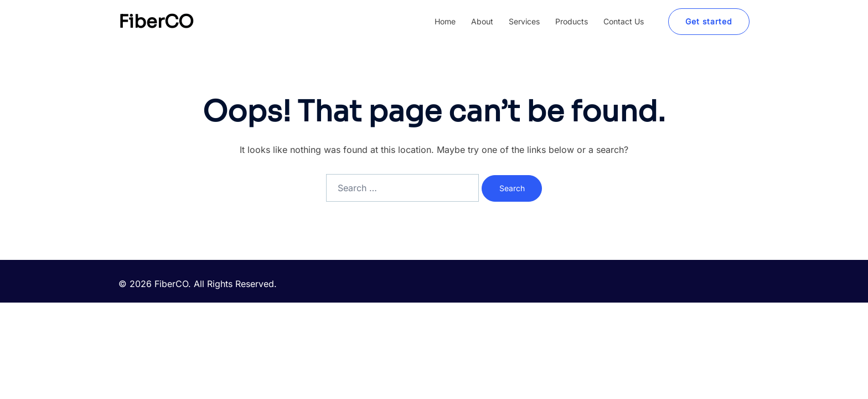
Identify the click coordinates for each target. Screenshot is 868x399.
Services (524, 21)
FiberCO (156, 22)
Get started (709, 21)
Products (572, 21)
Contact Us (624, 21)
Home (445, 21)
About (482, 21)
